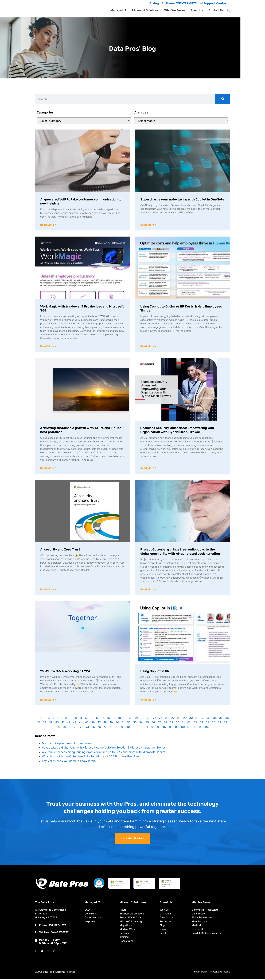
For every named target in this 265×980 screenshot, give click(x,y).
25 (161, 719)
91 (189, 728)
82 (134, 728)
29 (185, 719)
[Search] (223, 99)
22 (142, 719)
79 (117, 728)
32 (203, 719)
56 (153, 723)
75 (93, 728)
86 (159, 728)
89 (177, 728)
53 (135, 723)
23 (149, 719)
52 (129, 723)
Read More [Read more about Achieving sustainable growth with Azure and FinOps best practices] (47, 468)
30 (191, 719)
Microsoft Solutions (145, 10)
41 (63, 723)
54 (141, 723)
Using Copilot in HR (155, 672)
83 (141, 728)
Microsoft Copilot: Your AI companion (67, 744)
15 (103, 719)
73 (82, 728)
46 (93, 723)
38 (45, 723)
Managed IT (118, 10)
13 (92, 719)
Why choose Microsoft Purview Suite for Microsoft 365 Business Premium (90, 757)
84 (147, 728)
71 (70, 728)
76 (99, 728)
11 (81, 719)
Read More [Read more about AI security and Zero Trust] (47, 590)
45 (87, 723)
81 (129, 728)
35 (221, 719)
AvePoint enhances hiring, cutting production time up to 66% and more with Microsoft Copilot (104, 753)
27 (173, 719)
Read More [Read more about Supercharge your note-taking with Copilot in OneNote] (148, 225)
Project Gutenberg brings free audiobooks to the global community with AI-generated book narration (180, 552)
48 (105, 723)
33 (209, 719)
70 (64, 728)
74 (87, 728)
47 (99, 723)
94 (207, 728)
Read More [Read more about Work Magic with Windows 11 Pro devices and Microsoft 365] (47, 347)
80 (123, 728)
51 (123, 723)
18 (119, 719)
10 (75, 719)
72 (76, 728)
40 (57, 723)
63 (195, 723)
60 (177, 723)
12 (86, 719)
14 (97, 719)
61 (183, 723)
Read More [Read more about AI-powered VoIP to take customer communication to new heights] (47, 225)
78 (111, 728)
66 (213, 723)
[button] (229, 10)
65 (207, 723)
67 (219, 723)
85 (153, 728)
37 (39, 723)
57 (159, 723)
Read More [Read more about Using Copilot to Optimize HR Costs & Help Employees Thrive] (148, 347)
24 (155, 719)
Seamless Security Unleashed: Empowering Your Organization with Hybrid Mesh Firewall (177, 430)
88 (171, 728)
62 (189, 723)
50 (117, 723)
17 (114, 719)
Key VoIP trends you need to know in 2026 (70, 762)
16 (108, 719)
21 (137, 719)
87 (165, 728)
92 (195, 728)
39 (51, 723)
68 (225, 723)
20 (131, 719)
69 (58, 728)
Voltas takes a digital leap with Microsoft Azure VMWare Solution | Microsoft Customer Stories (104, 748)
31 (197, 719)
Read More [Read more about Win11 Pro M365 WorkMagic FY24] (47, 700)
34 (215, 719)
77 (105, 728)
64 (201, 723)
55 (147, 723)
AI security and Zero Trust (60, 550)
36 (227, 719)
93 (201, 728)
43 (75, 723)
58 (165, 723)
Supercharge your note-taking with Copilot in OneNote (182, 199)
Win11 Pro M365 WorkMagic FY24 (65, 672)
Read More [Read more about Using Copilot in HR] (148, 700)
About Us (197, 10)
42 (69, 723)
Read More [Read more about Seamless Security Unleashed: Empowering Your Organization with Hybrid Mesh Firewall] (148, 468)
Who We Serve (174, 10)
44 (81, 723)
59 (171, 723)
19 (125, 719)
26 (167, 719)
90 (183, 728)
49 (111, 723)
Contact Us (216, 10)
